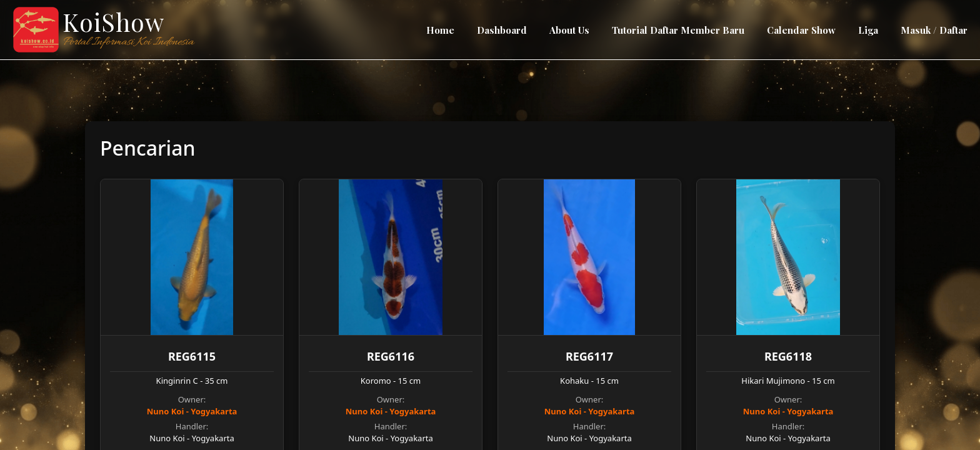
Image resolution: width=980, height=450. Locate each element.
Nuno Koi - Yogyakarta (192, 411)
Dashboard (502, 30)
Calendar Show (801, 30)
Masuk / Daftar (934, 30)
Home (440, 30)
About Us (569, 30)
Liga (868, 30)
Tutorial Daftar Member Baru (678, 30)
